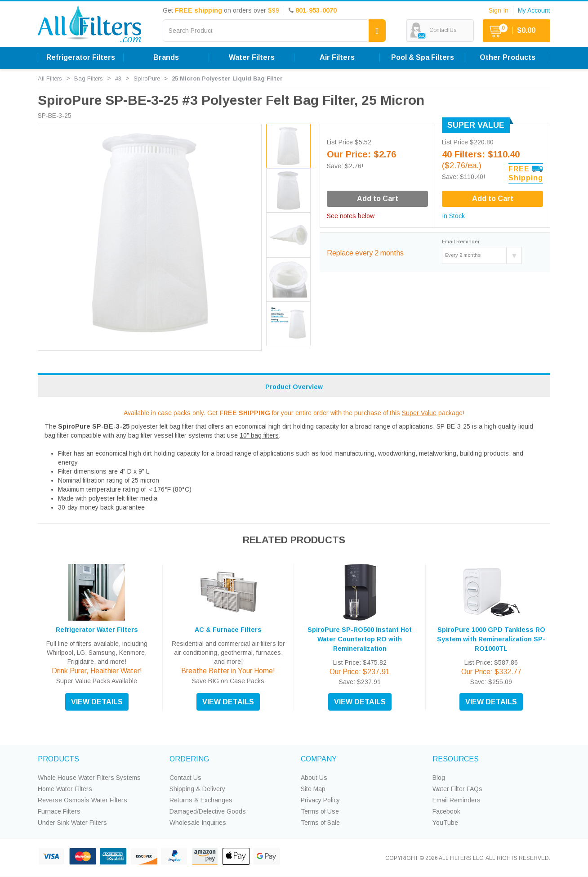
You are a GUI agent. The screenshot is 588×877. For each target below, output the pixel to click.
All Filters (50, 78)
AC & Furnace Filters (228, 630)
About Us (314, 778)
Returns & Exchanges (201, 800)
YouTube (445, 823)
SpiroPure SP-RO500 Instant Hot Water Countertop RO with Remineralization (360, 639)
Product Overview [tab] (294, 387)
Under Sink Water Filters (72, 823)
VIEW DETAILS (97, 702)
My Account (534, 10)
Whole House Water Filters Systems (89, 778)
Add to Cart (493, 199)
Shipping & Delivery (197, 789)
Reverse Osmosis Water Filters (82, 800)
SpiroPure (147, 78)
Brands (166, 57)
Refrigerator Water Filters (97, 630)
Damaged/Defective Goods (208, 811)
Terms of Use (320, 811)
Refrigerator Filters (81, 57)
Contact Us (185, 778)
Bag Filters (89, 78)
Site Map (313, 789)
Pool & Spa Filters (423, 57)
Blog (439, 778)
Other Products (508, 57)
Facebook (446, 811)
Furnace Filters (59, 811)
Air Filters (337, 57)
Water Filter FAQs (457, 789)
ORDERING (189, 759)
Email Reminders (457, 800)
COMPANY (319, 759)
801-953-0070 (316, 10)
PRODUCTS (58, 759)
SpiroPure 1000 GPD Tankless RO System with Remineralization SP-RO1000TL (491, 639)
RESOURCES (456, 759)
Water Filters (252, 57)
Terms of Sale (320, 823)
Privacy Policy (320, 800)
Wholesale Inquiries (198, 823)
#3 (118, 78)
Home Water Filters (65, 789)
